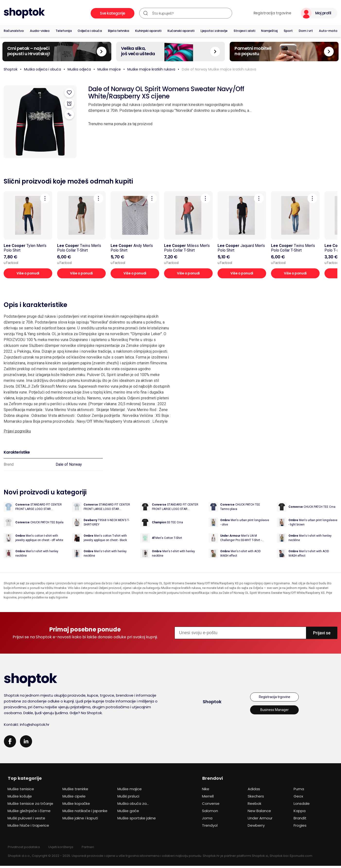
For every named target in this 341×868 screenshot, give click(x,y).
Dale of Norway (69, 464)
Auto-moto (328, 31)
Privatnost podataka (24, 849)
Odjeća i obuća (90, 31)
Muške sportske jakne (137, 820)
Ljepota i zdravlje (214, 31)
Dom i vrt (306, 31)
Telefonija (64, 31)
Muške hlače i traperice (28, 828)
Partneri (88, 849)
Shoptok (11, 69)
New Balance (259, 813)
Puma (299, 791)
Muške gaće (128, 813)
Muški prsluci (128, 798)
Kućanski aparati (181, 31)
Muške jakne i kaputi (80, 820)
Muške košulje (20, 798)
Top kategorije (25, 780)
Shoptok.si (260, 858)
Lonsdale (302, 806)
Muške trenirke (75, 791)
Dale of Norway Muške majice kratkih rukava (219, 69)
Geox (298, 798)
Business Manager (275, 712)
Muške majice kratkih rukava (151, 69)
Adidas (254, 791)
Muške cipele (74, 798)
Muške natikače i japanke (85, 813)
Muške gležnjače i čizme (29, 813)
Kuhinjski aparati (148, 31)
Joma (207, 820)
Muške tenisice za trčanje (30, 806)
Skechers (256, 798)
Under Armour (260, 820)
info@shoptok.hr (35, 727)
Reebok (254, 806)
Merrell (208, 798)
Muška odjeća (79, 69)
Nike (206, 791)
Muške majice (109, 69)
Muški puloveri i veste (26, 820)
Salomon (210, 813)
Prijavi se (322, 635)
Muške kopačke (76, 806)
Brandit (300, 820)
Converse (211, 806)
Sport (288, 31)
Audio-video (40, 31)
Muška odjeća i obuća (43, 69)
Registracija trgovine (272, 13)
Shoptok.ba (279, 858)
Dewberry (256, 828)
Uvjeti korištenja (61, 849)
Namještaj (269, 31)
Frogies (300, 828)
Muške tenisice (21, 791)
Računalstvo (14, 31)
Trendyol (210, 828)
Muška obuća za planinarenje (132, 806)
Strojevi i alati (244, 31)
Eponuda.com (301, 858)
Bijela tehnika (118, 31)
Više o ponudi (28, 273)
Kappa (300, 813)
